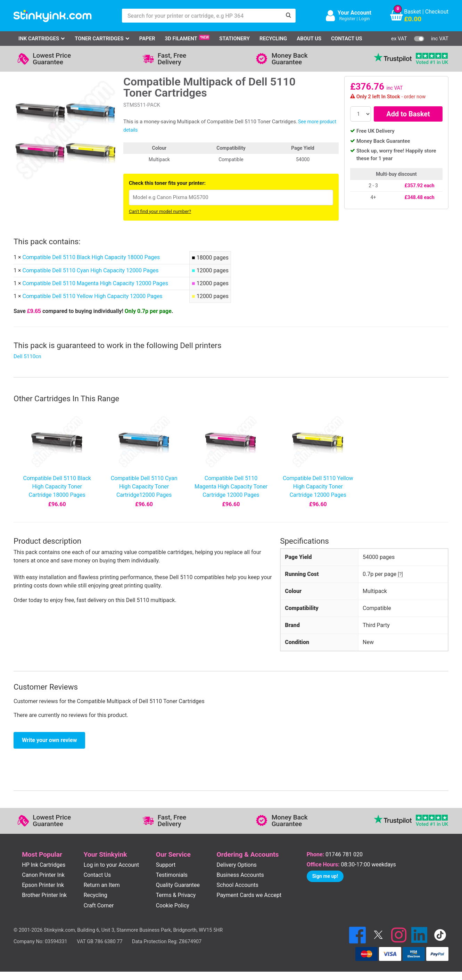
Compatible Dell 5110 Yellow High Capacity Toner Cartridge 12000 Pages (318, 487)
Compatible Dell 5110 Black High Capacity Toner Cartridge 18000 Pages (57, 487)
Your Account (354, 13)
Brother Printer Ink (44, 895)
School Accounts (238, 885)
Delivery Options (237, 865)
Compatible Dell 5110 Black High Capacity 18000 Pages (91, 257)
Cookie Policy (173, 905)
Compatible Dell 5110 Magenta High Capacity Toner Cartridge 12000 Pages (231, 487)
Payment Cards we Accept (249, 895)
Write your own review (49, 740)
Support (166, 865)
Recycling (273, 39)
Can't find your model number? (160, 211)
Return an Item (102, 885)
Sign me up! (325, 876)
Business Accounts (240, 875)
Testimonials (172, 875)
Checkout (437, 12)
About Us (309, 39)
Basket (413, 12)
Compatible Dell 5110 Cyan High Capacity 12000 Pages (90, 270)
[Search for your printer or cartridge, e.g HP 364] (202, 16)
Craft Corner (99, 905)
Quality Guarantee (178, 885)
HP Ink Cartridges (44, 865)
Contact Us (347, 39)
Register (347, 19)
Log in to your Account (112, 865)
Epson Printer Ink (43, 885)
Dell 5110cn (27, 356)
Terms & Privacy (176, 895)
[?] (400, 574)
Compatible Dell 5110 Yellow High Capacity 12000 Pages (92, 296)
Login (364, 19)
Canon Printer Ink (43, 875)
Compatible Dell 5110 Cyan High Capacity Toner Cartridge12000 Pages (144, 487)
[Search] (289, 16)
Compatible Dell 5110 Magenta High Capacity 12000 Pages (95, 283)
